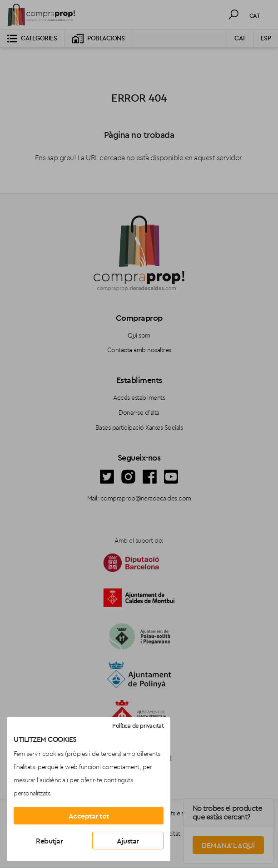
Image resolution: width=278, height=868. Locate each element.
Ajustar (128, 841)
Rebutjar (49, 841)
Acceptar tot (89, 816)
